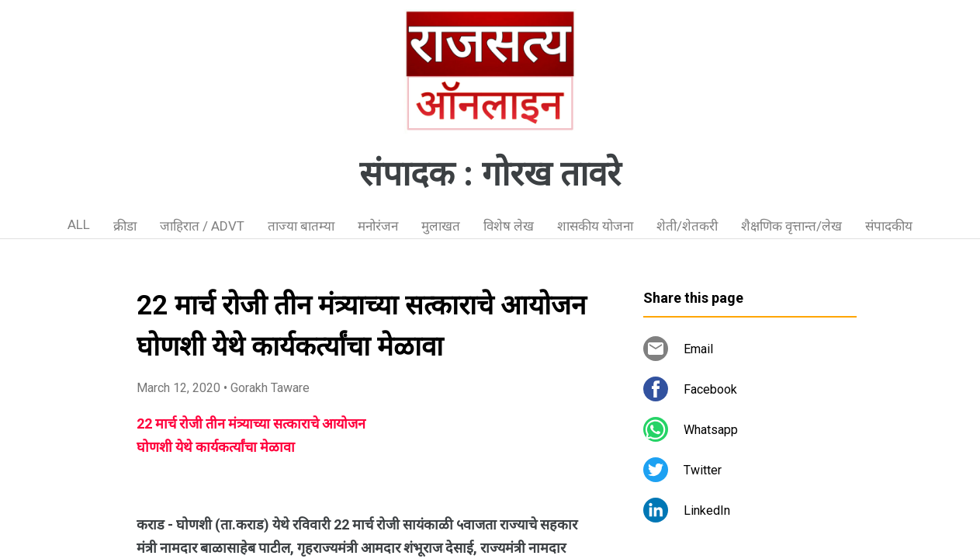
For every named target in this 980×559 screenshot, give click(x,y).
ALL (79, 224)
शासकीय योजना (595, 226)
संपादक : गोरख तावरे (490, 174)
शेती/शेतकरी (687, 226)
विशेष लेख (509, 226)
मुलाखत (441, 226)
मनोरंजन (378, 226)
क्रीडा (125, 226)
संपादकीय (889, 226)
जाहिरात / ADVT (202, 226)
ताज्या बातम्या (301, 226)
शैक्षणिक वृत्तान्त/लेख (791, 226)
